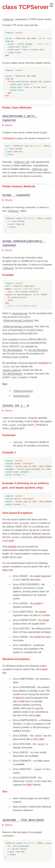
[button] (51, 5)
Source (9, 125)
